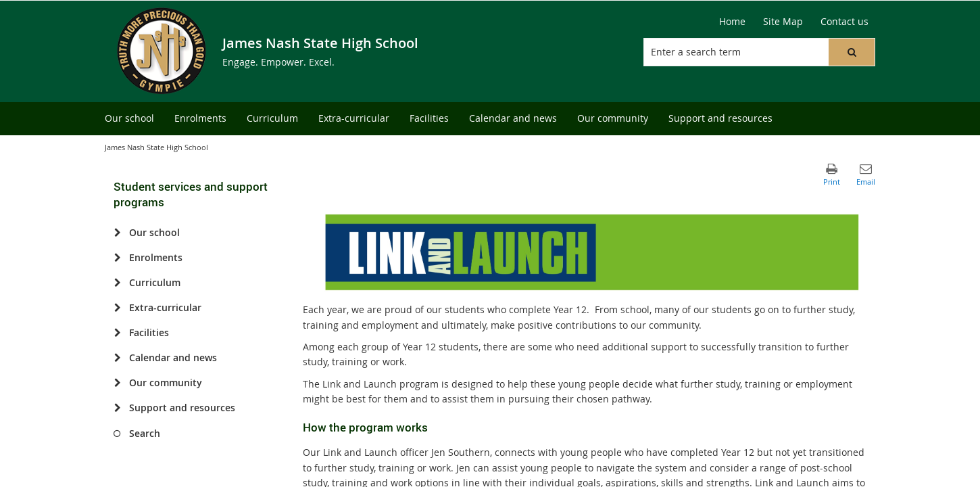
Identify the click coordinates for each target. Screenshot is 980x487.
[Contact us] (844, 22)
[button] (852, 52)
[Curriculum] (117, 283)
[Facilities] (117, 333)
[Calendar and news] (117, 358)
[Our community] (117, 383)
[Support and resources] (117, 408)
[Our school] (117, 233)
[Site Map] (783, 22)
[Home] (732, 22)
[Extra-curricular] (117, 308)
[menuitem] (129, 119)
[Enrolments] (117, 258)
